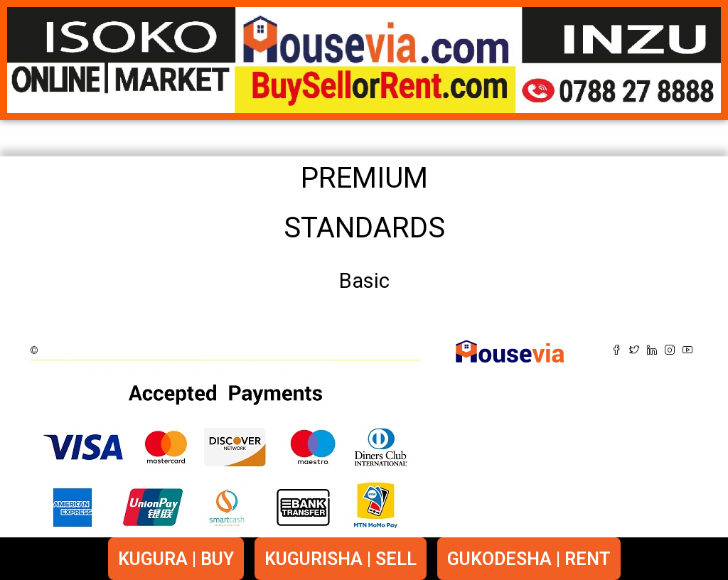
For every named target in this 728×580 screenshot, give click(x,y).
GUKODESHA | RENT (529, 559)
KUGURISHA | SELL (341, 559)
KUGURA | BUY (176, 559)
